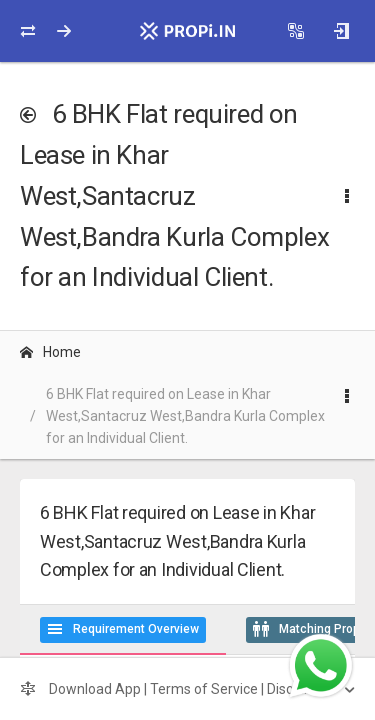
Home (50, 352)
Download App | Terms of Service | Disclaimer (178, 689)
